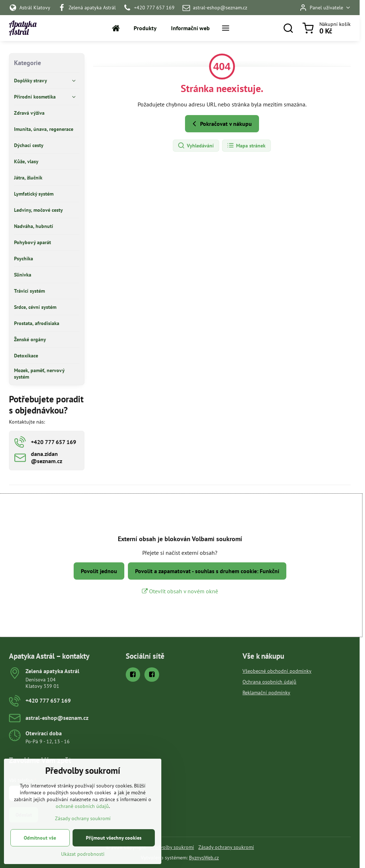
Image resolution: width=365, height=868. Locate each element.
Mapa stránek (246, 146)
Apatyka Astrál (23, 28)
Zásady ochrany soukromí (226, 847)
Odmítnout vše (40, 853)
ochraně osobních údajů (82, 821)
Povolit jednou (99, 571)
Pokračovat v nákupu (221, 124)
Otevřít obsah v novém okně (180, 591)
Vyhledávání (196, 146)
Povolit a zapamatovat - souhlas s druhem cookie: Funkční (207, 571)
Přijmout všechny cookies (114, 853)
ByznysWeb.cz (204, 858)
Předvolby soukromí (172, 847)
